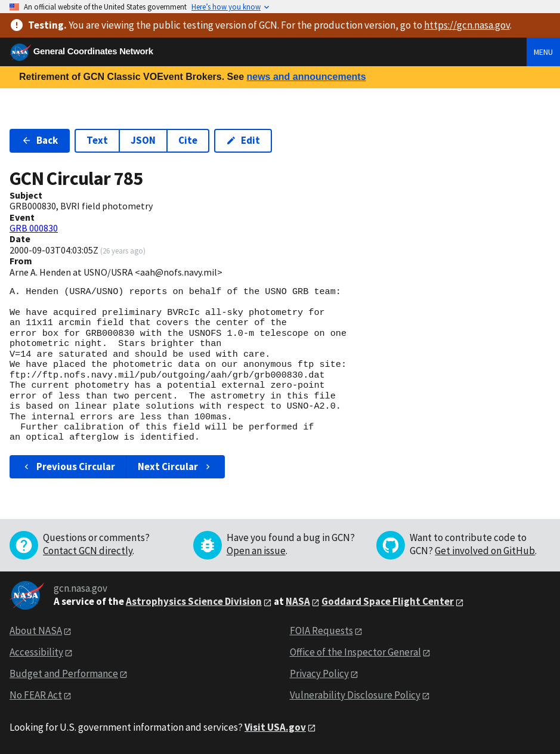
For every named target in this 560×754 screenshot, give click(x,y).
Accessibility (36, 652)
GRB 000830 (34, 228)
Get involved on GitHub (485, 551)
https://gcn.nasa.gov (467, 25)
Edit (243, 140)
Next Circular (175, 466)
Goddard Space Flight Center (388, 601)
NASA (298, 601)
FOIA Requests (321, 631)
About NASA (36, 631)
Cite (188, 140)
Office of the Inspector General (355, 652)
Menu (543, 52)
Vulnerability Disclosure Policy (355, 695)
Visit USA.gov (275, 727)
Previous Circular (68, 466)
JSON (143, 140)
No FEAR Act (36, 695)
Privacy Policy (319, 673)
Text (97, 140)
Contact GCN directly (88, 551)
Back (40, 140)
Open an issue (256, 551)
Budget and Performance (64, 673)
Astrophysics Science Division (194, 601)
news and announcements (306, 77)
